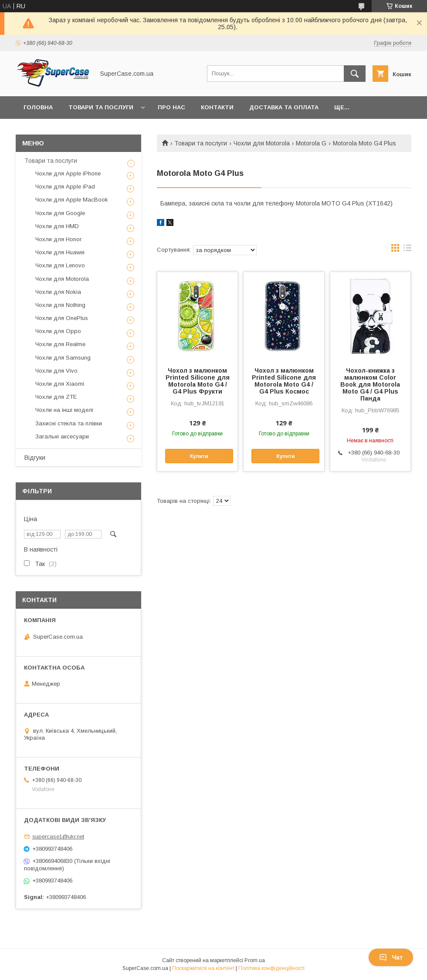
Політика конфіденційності (271, 968)
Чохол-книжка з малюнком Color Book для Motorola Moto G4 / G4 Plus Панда (370, 384)
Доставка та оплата (284, 107)
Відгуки (35, 458)
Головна (38, 107)
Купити (199, 456)
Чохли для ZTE (56, 397)
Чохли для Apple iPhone (68, 173)
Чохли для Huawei (60, 252)
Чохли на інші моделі (64, 410)
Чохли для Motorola (262, 143)
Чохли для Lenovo (60, 265)
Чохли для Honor (58, 239)
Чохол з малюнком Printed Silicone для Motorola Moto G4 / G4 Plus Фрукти (198, 381)
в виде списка (407, 250)
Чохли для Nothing (60, 305)
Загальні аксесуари (62, 436)
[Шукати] (355, 74)
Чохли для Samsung (63, 358)
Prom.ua (255, 960)
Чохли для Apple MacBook (72, 200)
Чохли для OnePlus (62, 318)
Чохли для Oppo (58, 331)
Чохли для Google (60, 213)
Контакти (217, 107)
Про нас (171, 107)
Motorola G (311, 143)
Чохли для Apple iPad (65, 187)
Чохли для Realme (60, 344)
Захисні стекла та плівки (69, 423)
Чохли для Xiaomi (60, 384)
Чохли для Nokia (58, 292)
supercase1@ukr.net (58, 837)
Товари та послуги (101, 107)
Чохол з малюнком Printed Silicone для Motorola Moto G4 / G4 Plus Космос (284, 381)
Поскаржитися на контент (203, 968)
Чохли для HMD (57, 226)
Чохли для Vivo (56, 371)
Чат (391, 957)
